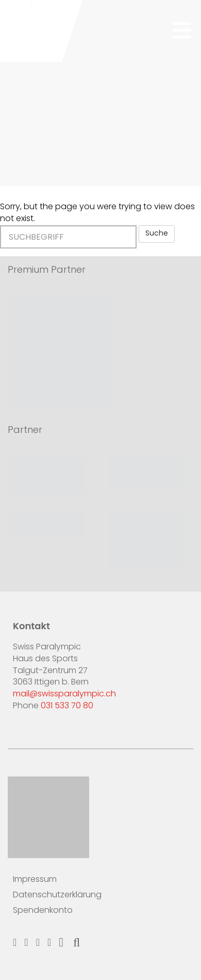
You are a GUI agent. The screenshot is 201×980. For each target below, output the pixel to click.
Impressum (35, 880)
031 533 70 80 (67, 706)
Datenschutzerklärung (57, 895)
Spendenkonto (43, 911)
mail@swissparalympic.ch (64, 694)
